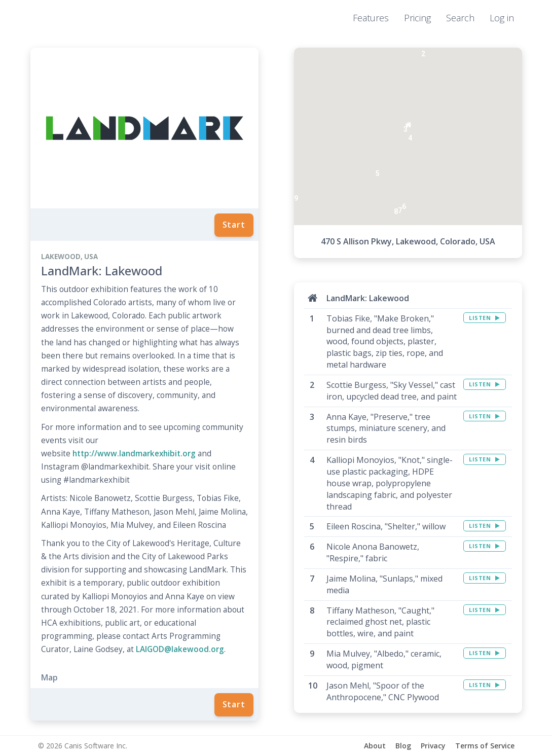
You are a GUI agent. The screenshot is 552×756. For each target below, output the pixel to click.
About (375, 746)
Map (49, 677)
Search (460, 18)
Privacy (433, 746)
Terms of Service (485, 746)
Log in (502, 18)
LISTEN (484, 318)
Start (234, 225)
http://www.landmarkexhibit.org (134, 454)
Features (371, 18)
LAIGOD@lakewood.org (180, 649)
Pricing (417, 18)
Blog (403, 746)
